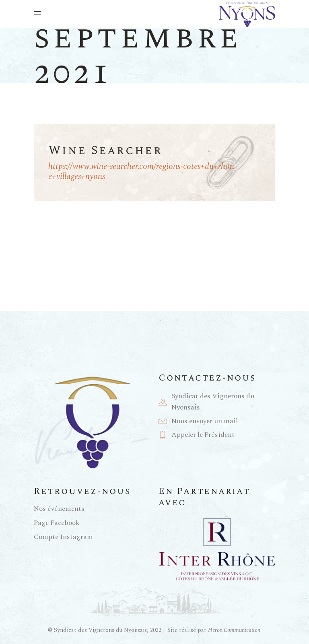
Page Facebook (57, 523)
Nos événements (59, 509)
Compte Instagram (63, 537)
